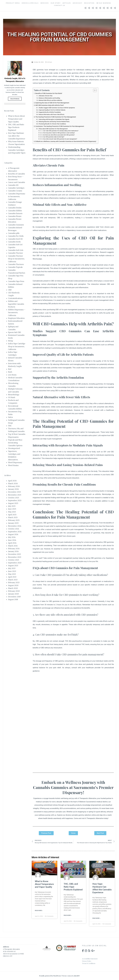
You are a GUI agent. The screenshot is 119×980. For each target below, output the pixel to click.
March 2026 (13, 483)
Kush (10, 372)
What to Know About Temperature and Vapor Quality (16, 119)
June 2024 (12, 540)
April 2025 (12, 515)
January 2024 (13, 551)
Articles (67, 3)
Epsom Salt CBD (15, 332)
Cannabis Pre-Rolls (16, 236)
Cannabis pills (14, 233)
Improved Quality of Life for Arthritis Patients (52, 110)
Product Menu (13, 3)
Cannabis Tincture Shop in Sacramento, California (16, 259)
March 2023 (13, 580)
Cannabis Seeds (14, 242)
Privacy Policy (87, 961)
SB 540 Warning (104, 3)
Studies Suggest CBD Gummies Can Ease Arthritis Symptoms (57, 108)
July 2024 (12, 537)
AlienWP (77, 976)
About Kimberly (15, 99)
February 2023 (14, 583)
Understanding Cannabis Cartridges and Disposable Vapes (17, 150)
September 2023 (15, 563)
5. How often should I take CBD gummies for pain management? (59, 139)
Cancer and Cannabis (17, 182)
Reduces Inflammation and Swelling (49, 98)
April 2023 (12, 577)
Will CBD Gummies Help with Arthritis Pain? (50, 105)
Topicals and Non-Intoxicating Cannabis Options (16, 443)
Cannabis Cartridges (16, 188)
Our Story (56, 3)
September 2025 (15, 500)
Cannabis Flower (15, 216)
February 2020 (14, 591)
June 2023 (12, 571)
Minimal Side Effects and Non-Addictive (50, 100)
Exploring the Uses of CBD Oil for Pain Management (52, 103)
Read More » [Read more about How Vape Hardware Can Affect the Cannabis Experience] (96, 918)
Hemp (11, 341)
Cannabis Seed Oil (15, 239)
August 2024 (13, 534)
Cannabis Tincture (16, 253)
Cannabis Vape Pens (16, 281)
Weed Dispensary (15, 462)
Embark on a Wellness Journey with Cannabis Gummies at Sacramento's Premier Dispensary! (66, 141)
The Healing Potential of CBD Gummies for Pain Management (56, 117)
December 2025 (14, 492)
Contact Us (59, 5)
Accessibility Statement (90, 959)
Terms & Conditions (89, 963)
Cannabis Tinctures (16, 264)
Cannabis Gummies (16, 225)
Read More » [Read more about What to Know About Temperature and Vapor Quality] (39, 911)
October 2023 (13, 560)
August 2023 (13, 566)
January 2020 (13, 594)
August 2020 (13, 585)
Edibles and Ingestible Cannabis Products (16, 304)
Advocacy (78, 3)
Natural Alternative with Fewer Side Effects (52, 114)
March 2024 (13, 546)
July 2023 (12, 568)
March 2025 (13, 517)
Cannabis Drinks (15, 208)
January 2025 (13, 523)
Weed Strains (13, 465)
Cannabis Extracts (15, 213)
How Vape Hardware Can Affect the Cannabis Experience (17, 136)
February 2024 (14, 549)
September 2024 (15, 532)
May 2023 (12, 574)
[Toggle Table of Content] (94, 90)
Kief (10, 369)
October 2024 (14, 529)
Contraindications (15, 298)
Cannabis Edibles (15, 211)
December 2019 (14, 597)
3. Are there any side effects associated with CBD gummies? (58, 135)
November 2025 (15, 495)
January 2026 (13, 489)
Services (45, 3)
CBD (10, 290)
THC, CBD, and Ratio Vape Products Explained (16, 127)
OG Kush (12, 397)
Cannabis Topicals (15, 267)
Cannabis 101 (13, 185)
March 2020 (13, 588)
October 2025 (14, 498)
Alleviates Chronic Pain (46, 96)
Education (89, 3)
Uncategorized (14, 448)
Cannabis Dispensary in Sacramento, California (17, 196)
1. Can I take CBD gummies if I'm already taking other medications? (60, 131)
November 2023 (15, 557)
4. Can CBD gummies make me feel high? (53, 137)
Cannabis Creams (15, 191)
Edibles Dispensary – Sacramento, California (17, 312)
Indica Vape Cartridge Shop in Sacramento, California (17, 346)
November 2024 (15, 526)
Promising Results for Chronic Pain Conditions (52, 124)
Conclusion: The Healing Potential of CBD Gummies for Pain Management (60, 126)
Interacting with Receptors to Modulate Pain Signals (54, 119)
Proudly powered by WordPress (50, 976)
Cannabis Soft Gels (16, 250)
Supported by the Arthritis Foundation (50, 112)
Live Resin (12, 375)
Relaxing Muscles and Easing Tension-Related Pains (54, 122)
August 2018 (13, 599)
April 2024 (12, 543)
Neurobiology (14, 395)
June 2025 (12, 509)
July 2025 (12, 506)
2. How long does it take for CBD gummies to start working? (58, 133)
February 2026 (14, 486)
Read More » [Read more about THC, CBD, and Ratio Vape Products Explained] (68, 915)
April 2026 (12, 481)
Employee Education (16, 318)
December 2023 (14, 554)
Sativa (10, 417)
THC (10, 426)
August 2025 (13, 503)
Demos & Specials (30, 3)
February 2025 (14, 520)
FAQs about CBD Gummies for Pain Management (53, 129)
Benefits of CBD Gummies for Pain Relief (49, 93)
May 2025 (12, 512)
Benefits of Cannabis (16, 174)
